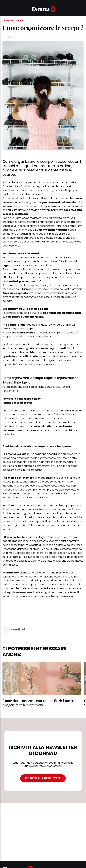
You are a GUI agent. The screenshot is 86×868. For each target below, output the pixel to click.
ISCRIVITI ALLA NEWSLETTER (43, 778)
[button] (4, 10)
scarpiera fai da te (58, 218)
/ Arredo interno (13, 20)
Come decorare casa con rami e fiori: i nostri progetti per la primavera (39, 703)
